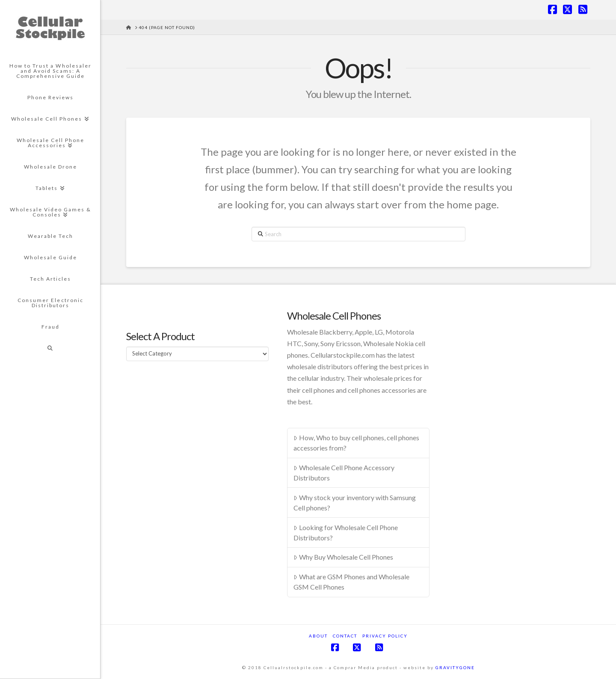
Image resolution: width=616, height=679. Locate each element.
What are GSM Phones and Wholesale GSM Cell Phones (351, 582)
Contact (345, 636)
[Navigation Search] (50, 348)
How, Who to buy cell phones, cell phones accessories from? (356, 443)
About (318, 636)
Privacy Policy (385, 636)
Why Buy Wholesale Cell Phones (343, 557)
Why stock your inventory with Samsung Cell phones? (355, 503)
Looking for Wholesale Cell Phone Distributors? (346, 532)
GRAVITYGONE (455, 667)
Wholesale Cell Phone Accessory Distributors (344, 473)
